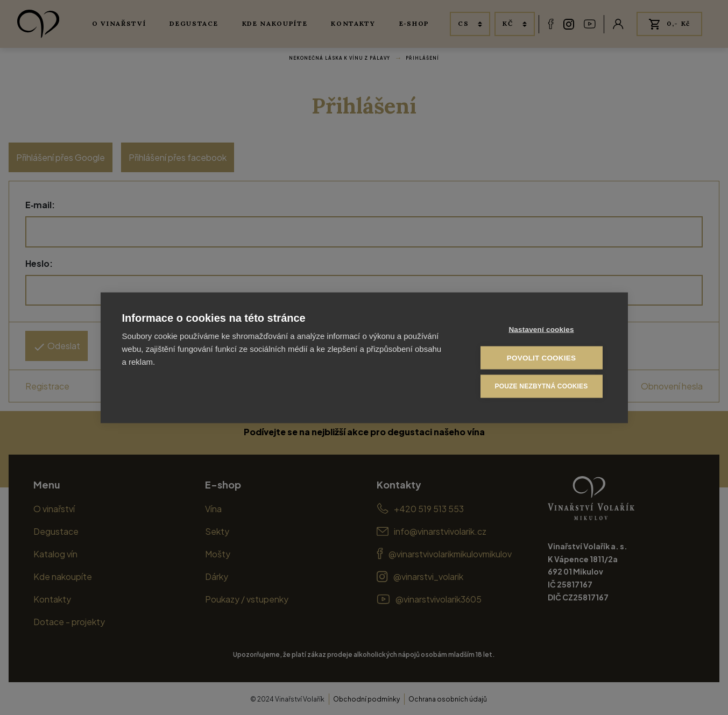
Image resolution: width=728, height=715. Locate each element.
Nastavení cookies (541, 329)
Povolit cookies (541, 357)
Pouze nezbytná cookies (541, 386)
